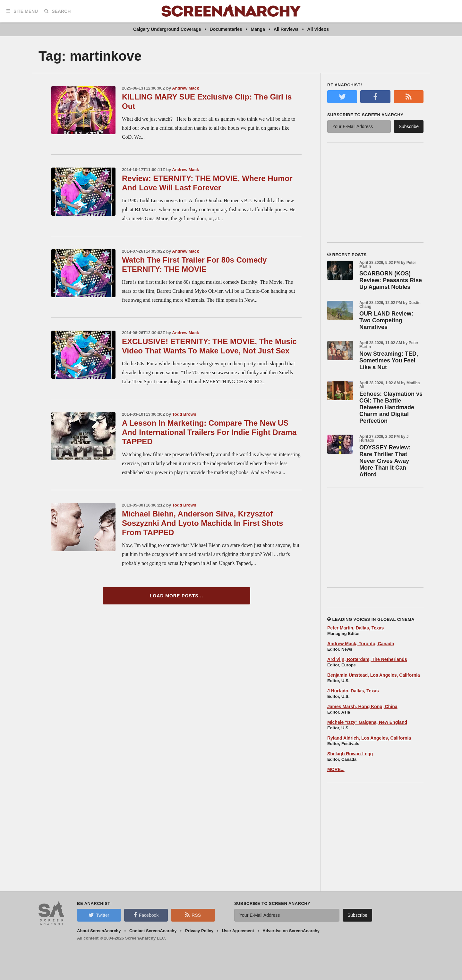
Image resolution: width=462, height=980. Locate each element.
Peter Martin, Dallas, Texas (355, 628)
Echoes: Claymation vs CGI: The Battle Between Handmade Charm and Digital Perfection (391, 407)
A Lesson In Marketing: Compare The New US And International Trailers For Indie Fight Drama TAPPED (209, 432)
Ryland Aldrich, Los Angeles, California (369, 738)
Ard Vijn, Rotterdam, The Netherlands (367, 659)
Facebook (146, 915)
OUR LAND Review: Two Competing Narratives (386, 320)
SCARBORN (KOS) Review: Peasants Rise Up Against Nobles (391, 280)
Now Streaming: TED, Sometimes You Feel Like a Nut (389, 360)
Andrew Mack (185, 88)
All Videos (318, 29)
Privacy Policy (199, 931)
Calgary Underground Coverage (167, 29)
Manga (258, 29)
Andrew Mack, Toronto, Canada (361, 644)
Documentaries (226, 29)
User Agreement (238, 931)
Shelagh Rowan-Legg (350, 754)
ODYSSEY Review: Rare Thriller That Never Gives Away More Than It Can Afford (385, 461)
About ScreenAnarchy (99, 931)
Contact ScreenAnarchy (153, 931)
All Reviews (286, 29)
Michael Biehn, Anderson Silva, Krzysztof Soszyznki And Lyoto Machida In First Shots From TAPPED (202, 523)
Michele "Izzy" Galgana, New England (367, 722)
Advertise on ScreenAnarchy (291, 931)
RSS (193, 915)
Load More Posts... (177, 596)
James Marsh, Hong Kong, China (362, 707)
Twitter (99, 915)
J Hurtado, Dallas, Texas (353, 691)
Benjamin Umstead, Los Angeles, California (374, 675)
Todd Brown (184, 414)
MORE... (336, 769)
